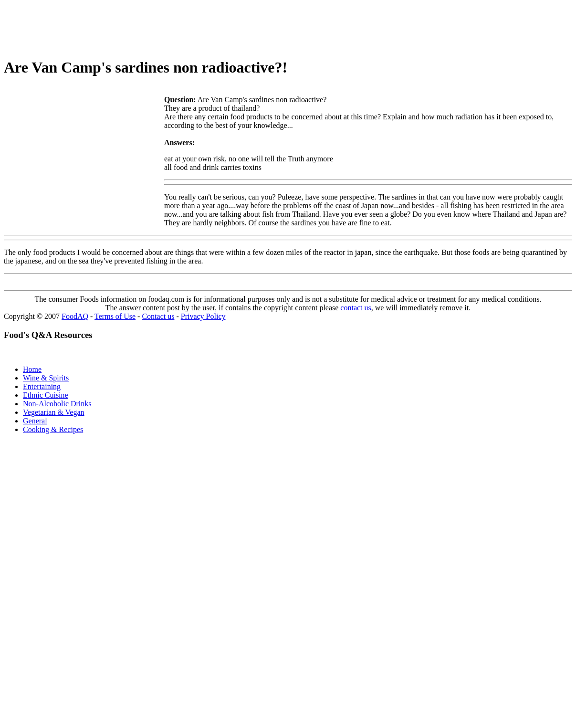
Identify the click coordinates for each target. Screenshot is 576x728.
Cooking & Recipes (53, 429)
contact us (356, 308)
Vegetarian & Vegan (54, 412)
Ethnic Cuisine (46, 395)
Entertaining (42, 386)
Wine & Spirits (46, 378)
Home (32, 369)
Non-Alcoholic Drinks (57, 404)
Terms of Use (115, 316)
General (35, 421)
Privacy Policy (203, 316)
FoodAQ (75, 316)
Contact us (158, 316)
